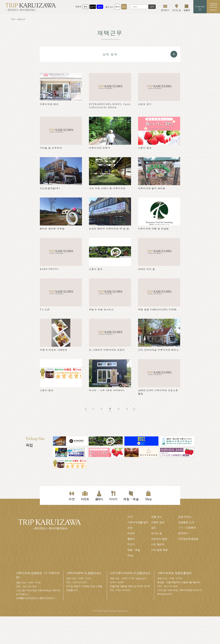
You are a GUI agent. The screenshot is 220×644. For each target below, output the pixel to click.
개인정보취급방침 (188, 539)
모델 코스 (157, 517)
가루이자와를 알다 (138, 523)
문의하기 (183, 534)
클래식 (131, 539)
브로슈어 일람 (159, 539)
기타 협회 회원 (159, 551)
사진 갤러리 (158, 545)
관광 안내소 (185, 517)
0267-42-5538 (30, 614)
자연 (130, 528)
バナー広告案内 (187, 528)
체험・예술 (134, 551)
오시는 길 (157, 534)
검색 (151, 7)
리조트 (131, 534)
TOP (130, 517)
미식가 (131, 545)
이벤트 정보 (158, 523)
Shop (131, 556)
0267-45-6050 (123, 618)
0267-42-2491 (80, 610)
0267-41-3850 (171, 614)
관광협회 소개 (186, 523)
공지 (154, 528)
